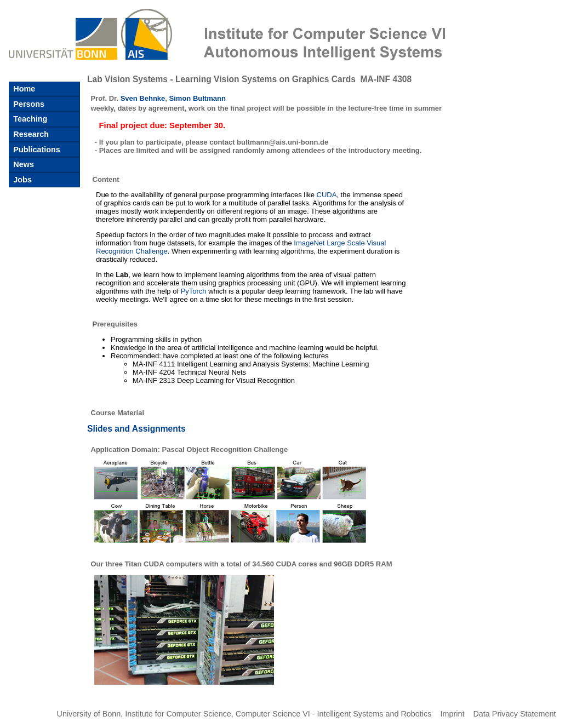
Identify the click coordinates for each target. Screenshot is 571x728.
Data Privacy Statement (514, 714)
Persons (28, 104)
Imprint (452, 714)
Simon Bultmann (198, 98)
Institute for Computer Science (178, 714)
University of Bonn (89, 714)
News (22, 164)
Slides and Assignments (136, 429)
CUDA (327, 195)
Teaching (29, 119)
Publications (36, 150)
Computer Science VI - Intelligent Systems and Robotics (334, 714)
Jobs (21, 180)
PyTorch (194, 291)
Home (23, 89)
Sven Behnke (143, 98)
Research (30, 134)
